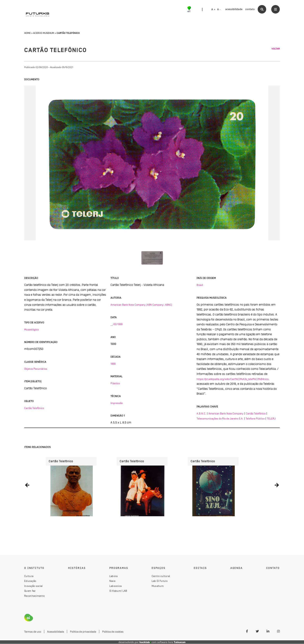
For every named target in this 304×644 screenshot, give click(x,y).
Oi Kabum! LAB (118, 591)
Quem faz (30, 591)
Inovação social (34, 586)
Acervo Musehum (44, 33)
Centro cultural (161, 576)
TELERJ (271, 418)
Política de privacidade (83, 632)
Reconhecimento (34, 596)
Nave (112, 581)
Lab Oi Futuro (160, 581)
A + (213, 9)
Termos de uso (33, 632)
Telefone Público (255, 418)
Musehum (158, 586)
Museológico (32, 329)
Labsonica (116, 586)
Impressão (117, 403)
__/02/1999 (117, 324)
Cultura (29, 576)
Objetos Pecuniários (36, 369)
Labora (114, 576)
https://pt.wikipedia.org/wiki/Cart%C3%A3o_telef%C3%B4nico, (233, 379)
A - (219, 9)
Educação (30, 581)
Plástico (115, 383)
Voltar (276, 49)
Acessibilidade (56, 632)
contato (250, 9)
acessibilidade (234, 9)
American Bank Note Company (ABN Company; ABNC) (141, 305)
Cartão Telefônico (34, 408)
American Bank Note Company (226, 413)
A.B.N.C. (201, 413)
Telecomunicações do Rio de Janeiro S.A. (220, 418)
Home (27, 33)
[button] (27, 485)
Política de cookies (113, 632)
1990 (113, 364)
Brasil (200, 285)
